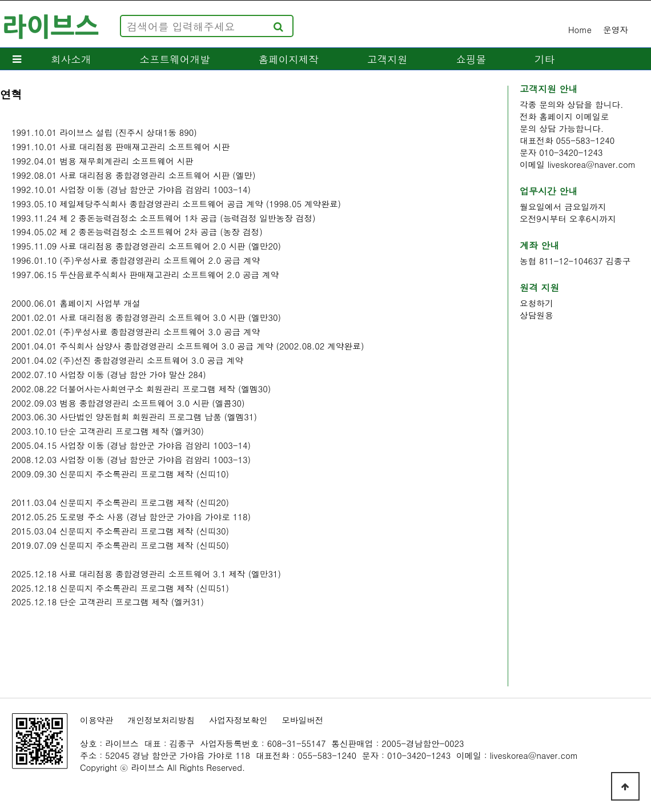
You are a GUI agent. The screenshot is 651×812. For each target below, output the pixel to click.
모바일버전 (302, 720)
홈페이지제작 (289, 59)
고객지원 (387, 59)
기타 (544, 59)
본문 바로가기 (0, 0)
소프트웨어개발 (174, 59)
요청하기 (537, 303)
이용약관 (97, 720)
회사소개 (71, 59)
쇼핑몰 (471, 59)
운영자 (616, 29)
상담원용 (537, 315)
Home (580, 29)
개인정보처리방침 (161, 720)
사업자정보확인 (238, 720)
